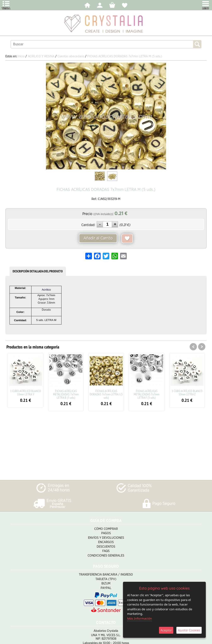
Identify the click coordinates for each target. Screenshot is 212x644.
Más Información (140, 618)
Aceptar (166, 630)
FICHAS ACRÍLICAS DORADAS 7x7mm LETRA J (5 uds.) (106, 394)
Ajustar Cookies (189, 630)
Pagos (106, 533)
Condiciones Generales (106, 556)
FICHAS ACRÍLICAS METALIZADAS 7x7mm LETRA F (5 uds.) (147, 394)
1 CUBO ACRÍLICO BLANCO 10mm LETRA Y (26, 393)
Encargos (106, 542)
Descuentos (106, 547)
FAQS (106, 551)
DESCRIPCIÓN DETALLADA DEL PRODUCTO (38, 271)
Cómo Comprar (106, 529)
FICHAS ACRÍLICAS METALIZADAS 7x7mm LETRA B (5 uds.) (66, 394)
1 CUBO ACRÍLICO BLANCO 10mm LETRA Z (187, 393)
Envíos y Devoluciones (106, 538)
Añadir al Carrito (98, 238)
